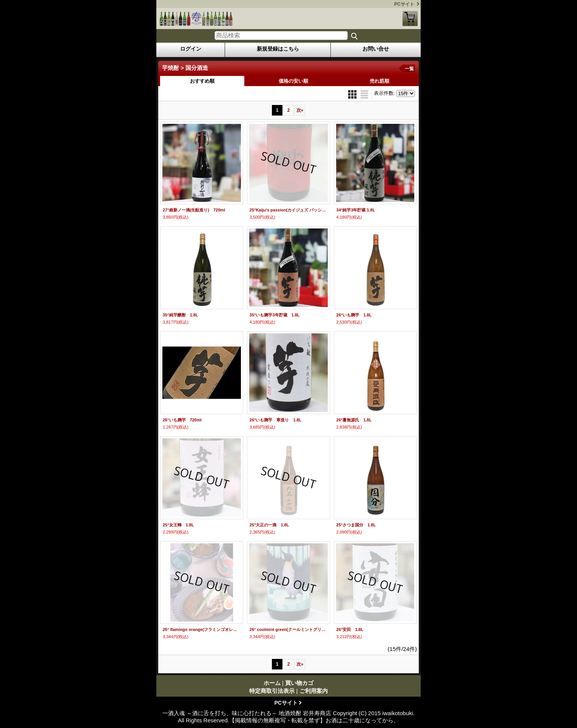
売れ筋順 (380, 81)
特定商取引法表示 (272, 691)
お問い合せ (376, 49)
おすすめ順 (202, 81)
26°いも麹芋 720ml (182, 420)
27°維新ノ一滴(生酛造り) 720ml (194, 210)
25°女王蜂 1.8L (178, 525)
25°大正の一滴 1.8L (269, 525)
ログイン (191, 49)
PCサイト (404, 4)
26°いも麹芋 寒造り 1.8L (276, 420)
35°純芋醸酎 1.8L (181, 315)
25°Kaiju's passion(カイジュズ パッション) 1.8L (288, 210)
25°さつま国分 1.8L (356, 525)
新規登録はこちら (278, 49)
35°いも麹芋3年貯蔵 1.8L (275, 315)
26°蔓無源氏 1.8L (354, 420)
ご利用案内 (314, 691)
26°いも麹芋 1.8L (354, 315)
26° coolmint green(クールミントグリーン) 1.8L (288, 629)
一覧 (409, 69)
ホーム (272, 683)
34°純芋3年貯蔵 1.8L (356, 210)
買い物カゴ (410, 19)
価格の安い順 (293, 81)
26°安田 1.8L (350, 629)
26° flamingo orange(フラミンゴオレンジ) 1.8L (202, 629)
